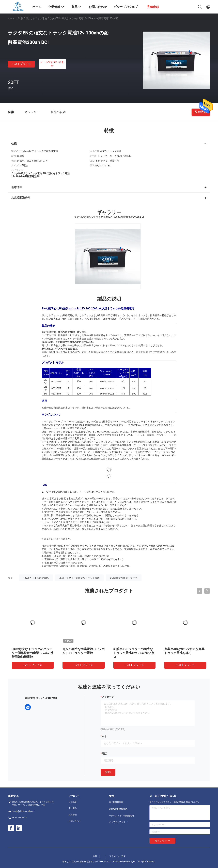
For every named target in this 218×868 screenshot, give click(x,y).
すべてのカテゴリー (118, 822)
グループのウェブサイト (126, 9)
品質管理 (73, 815)
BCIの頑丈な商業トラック (124, 578)
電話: (105, 754)
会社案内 (73, 808)
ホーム (11, 18)
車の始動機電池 (116, 802)
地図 (95, 856)
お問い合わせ (75, 821)
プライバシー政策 (117, 856)
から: (105, 736)
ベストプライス (21, 64)
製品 (21, 18)
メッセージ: (108, 697)
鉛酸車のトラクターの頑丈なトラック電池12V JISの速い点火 (134, 653)
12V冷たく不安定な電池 (36, 578)
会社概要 (73, 802)
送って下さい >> (162, 841)
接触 (108, 772)
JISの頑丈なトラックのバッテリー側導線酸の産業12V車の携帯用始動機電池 (33, 653)
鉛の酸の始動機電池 (118, 809)
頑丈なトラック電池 (36, 18)
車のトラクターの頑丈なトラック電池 (79, 578)
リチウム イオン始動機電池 (121, 816)
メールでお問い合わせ (52, 64)
